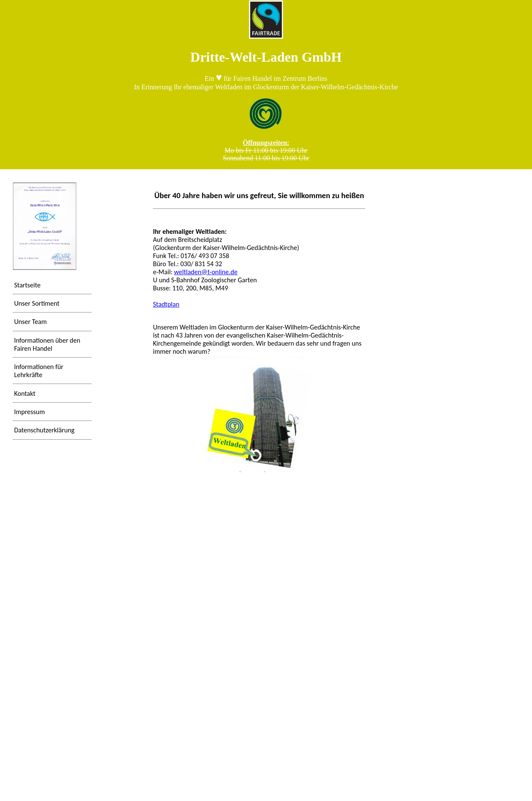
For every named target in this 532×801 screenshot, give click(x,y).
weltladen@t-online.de (205, 272)
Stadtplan (166, 304)
